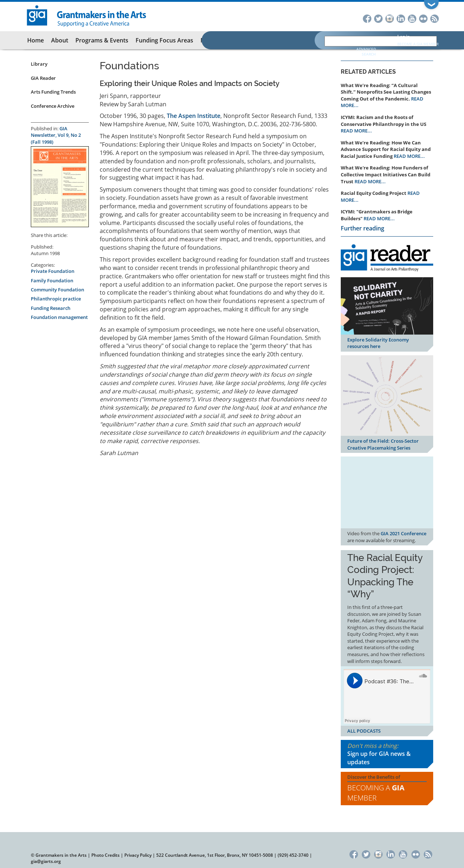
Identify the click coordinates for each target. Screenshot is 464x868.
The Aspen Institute (194, 116)
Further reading (362, 228)
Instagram (390, 18)
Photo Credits (105, 855)
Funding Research (51, 308)
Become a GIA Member (418, 44)
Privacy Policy (138, 855)
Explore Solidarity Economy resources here (378, 343)
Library (39, 64)
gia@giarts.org (46, 861)
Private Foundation (53, 271)
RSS (434, 18)
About (60, 40)
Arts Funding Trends (53, 92)
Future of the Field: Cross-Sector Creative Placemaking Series (383, 444)
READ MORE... (356, 131)
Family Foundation (52, 281)
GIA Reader (43, 78)
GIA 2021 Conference (403, 533)
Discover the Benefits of (387, 789)
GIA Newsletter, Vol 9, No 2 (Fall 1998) (56, 135)
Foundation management (59, 317)
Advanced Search (366, 52)
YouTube (412, 18)
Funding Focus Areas (164, 40)
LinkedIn (401, 18)
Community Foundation (57, 290)
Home (36, 40)
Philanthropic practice (56, 299)
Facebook (367, 18)
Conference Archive (53, 106)
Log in (404, 36)
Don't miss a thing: (387, 754)
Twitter (378, 18)
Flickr (423, 18)
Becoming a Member (376, 793)
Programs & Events (102, 40)
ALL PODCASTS (364, 731)
